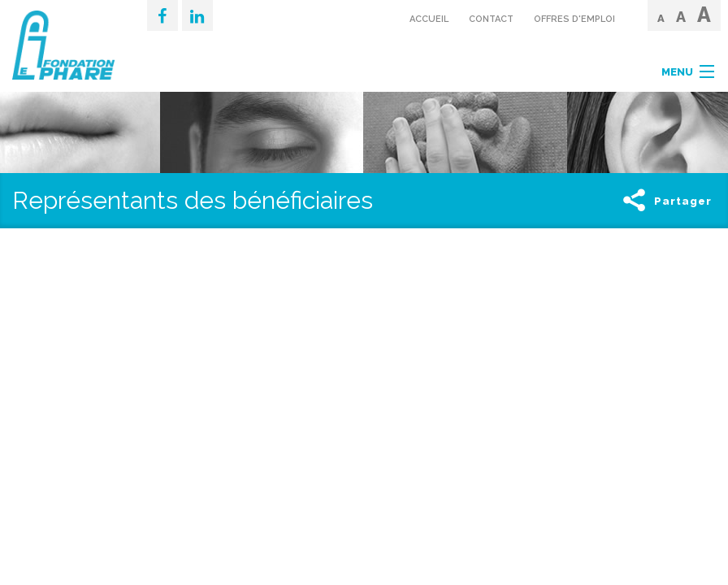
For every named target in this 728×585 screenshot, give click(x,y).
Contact (491, 19)
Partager (665, 201)
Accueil (429, 19)
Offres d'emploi (574, 19)
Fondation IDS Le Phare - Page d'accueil (67, 45)
